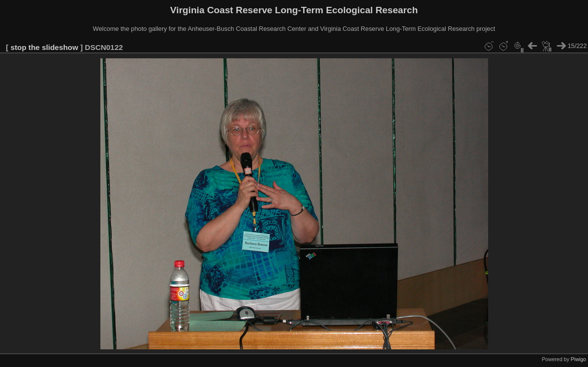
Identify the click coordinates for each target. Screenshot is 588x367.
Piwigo (578, 359)
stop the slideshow (44, 47)
